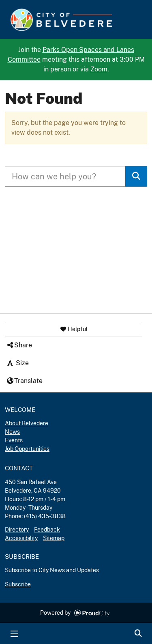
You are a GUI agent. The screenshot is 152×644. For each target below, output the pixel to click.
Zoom (99, 69)
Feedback (47, 530)
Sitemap (54, 538)
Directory (17, 530)
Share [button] (19, 345)
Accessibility (21, 538)
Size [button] (17, 363)
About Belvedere (27, 423)
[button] (74, 329)
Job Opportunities (27, 449)
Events (14, 440)
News (12, 432)
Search (138, 634)
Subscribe (18, 584)
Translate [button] (24, 381)
